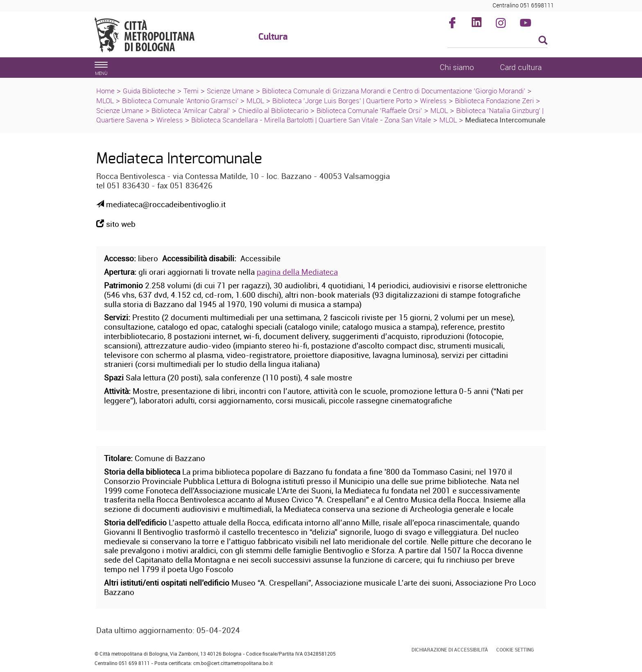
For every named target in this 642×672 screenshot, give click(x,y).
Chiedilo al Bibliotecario (273, 110)
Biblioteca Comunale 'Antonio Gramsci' (181, 101)
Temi (191, 91)
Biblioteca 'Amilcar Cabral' (191, 110)
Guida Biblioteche (149, 91)
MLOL (105, 101)
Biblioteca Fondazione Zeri (494, 101)
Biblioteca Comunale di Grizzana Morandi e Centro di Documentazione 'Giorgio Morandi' (394, 91)
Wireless (433, 101)
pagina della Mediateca (297, 272)
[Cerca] (498, 41)
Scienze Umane (230, 91)
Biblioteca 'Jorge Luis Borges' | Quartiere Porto (342, 101)
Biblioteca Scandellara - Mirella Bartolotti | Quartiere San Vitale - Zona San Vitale (311, 120)
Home (105, 91)
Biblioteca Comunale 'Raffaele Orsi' (369, 110)
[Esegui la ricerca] (543, 41)
